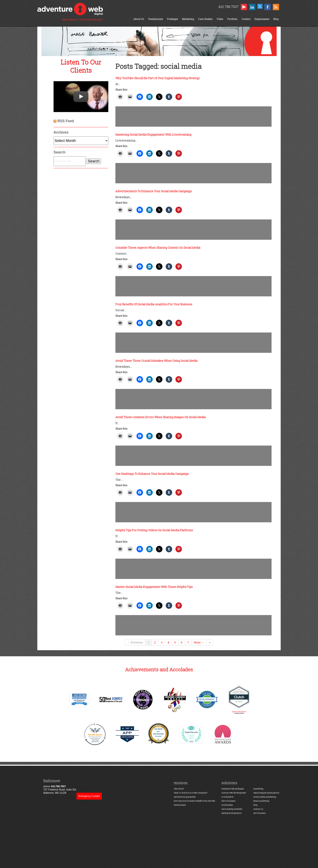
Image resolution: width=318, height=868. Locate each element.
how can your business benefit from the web (194, 801)
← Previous (135, 642)
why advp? (179, 789)
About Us (139, 19)
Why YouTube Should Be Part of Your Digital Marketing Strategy (158, 78)
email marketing (261, 801)
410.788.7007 (228, 7)
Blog (276, 19)
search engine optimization (266, 793)
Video (220, 19)
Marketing (188, 19)
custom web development (234, 793)
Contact (246, 19)
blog (255, 805)
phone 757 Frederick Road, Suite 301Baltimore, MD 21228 (60, 786)
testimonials (180, 805)
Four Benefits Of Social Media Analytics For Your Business (154, 304)
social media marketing (265, 797)
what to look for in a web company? (191, 793)
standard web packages (233, 789)
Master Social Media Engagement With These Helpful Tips (154, 587)
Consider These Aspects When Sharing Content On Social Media (158, 248)
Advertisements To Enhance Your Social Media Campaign (154, 191)
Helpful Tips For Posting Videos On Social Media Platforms (154, 530)
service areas (259, 813)
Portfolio (232, 19)
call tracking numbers (232, 809)
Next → (199, 642)
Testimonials (156, 19)
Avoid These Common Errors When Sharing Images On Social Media (161, 417)
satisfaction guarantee (185, 797)
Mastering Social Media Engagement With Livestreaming (153, 134)
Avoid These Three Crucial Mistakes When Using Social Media (156, 361)
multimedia (227, 805)
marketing (258, 789)
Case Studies (205, 19)
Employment (262, 19)
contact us (258, 809)
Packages (173, 19)
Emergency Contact (89, 796)
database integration (232, 813)
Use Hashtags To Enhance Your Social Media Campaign (152, 474)
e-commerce (227, 797)
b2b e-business (228, 801)
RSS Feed (66, 121)
